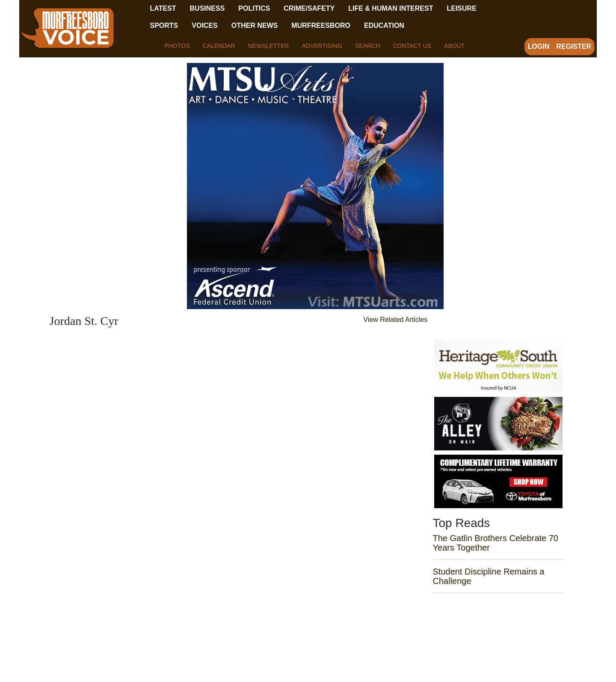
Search (367, 46)
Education (384, 25)
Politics (254, 8)
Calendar (219, 46)
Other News (255, 25)
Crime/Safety (309, 8)
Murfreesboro (321, 25)
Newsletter (269, 46)
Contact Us (412, 46)
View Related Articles (396, 320)
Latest (163, 8)
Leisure (461, 8)
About (454, 46)
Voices (204, 25)
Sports (164, 25)
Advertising (322, 46)
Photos (177, 46)
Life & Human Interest (391, 8)
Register (574, 46)
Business (207, 8)
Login (539, 46)
